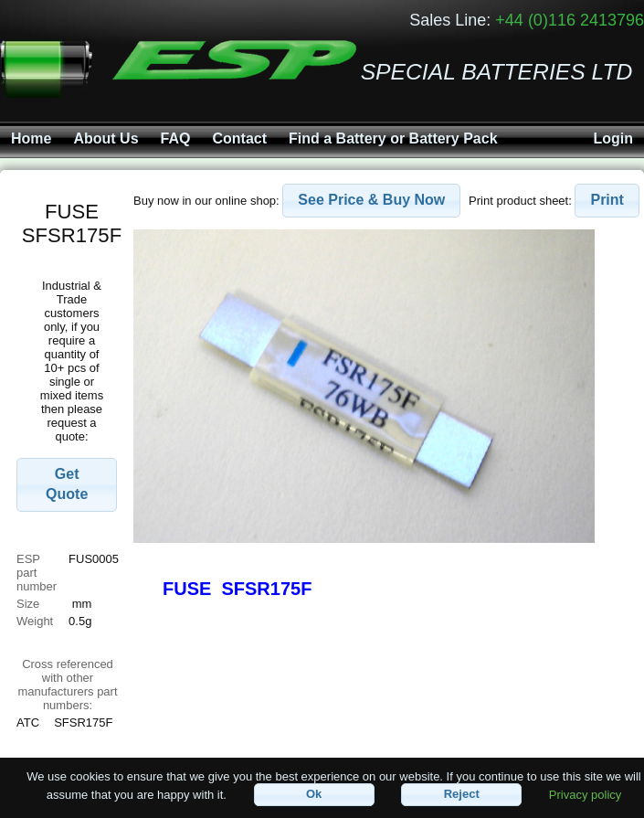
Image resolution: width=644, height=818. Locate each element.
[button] (67, 485)
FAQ (176, 138)
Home (31, 138)
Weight (35, 621)
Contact (239, 138)
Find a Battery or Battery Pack (393, 138)
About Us (106, 138)
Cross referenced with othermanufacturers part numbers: (67, 685)
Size (30, 604)
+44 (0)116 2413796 (570, 20)
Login (613, 138)
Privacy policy (585, 794)
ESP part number (37, 573)
